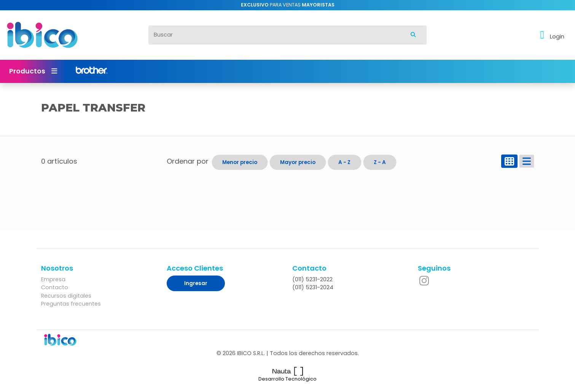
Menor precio (240, 162)
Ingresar (196, 283)
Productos (33, 71)
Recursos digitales (66, 296)
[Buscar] (274, 35)
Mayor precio (298, 162)
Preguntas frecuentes (71, 304)
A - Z (344, 162)
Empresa (53, 279)
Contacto (55, 287)
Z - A (380, 162)
